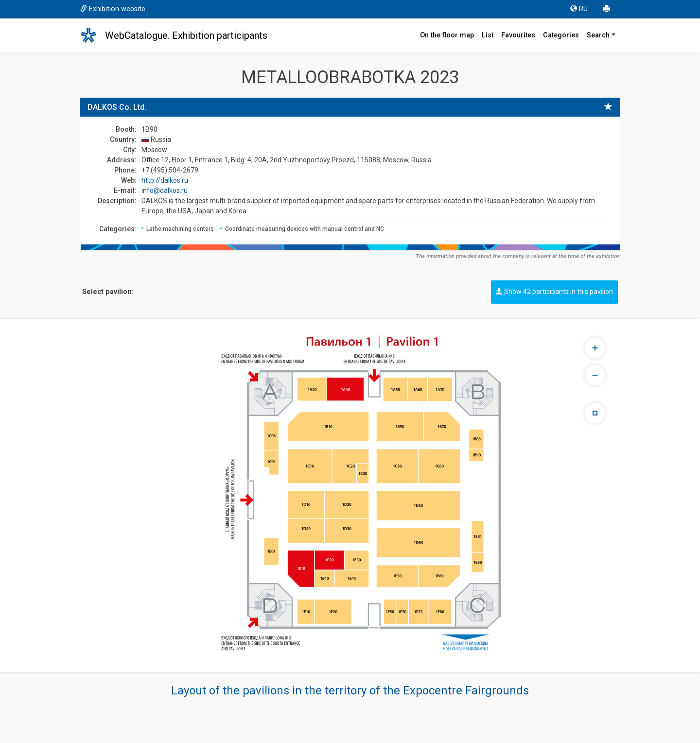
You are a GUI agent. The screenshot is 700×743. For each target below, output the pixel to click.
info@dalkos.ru (165, 190)
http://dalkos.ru (165, 180)
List (488, 35)
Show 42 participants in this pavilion (554, 292)
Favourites (518, 35)
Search (598, 35)
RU (579, 9)
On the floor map (447, 35)
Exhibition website (113, 9)
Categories (561, 35)
